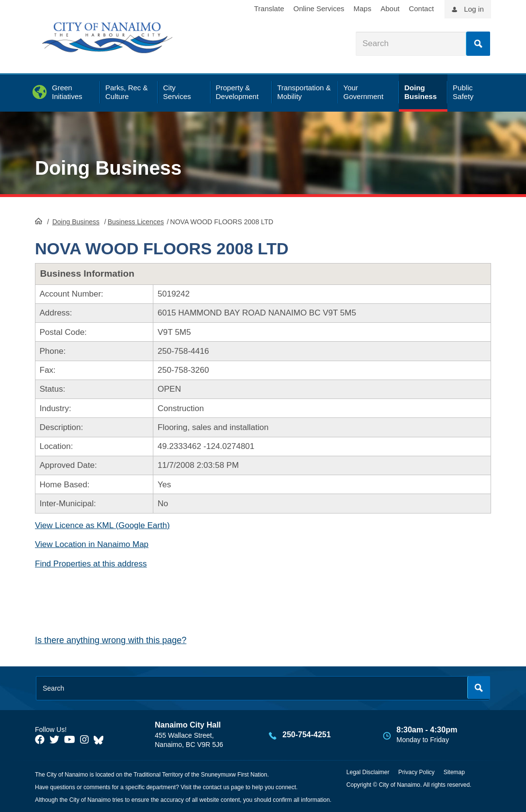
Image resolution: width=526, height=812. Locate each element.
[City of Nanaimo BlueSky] (101, 740)
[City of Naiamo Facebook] (40, 740)
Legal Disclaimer (368, 772)
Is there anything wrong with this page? (111, 640)
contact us (216, 787)
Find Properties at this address (91, 564)
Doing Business (108, 168)
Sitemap (454, 772)
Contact (421, 8)
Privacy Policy (417, 772)
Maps (363, 8)
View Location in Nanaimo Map (92, 544)
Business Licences (136, 222)
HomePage (39, 221)
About (390, 8)
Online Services (319, 8)
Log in (474, 9)
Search (478, 44)
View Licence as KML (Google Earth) (102, 525)
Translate (269, 8)
